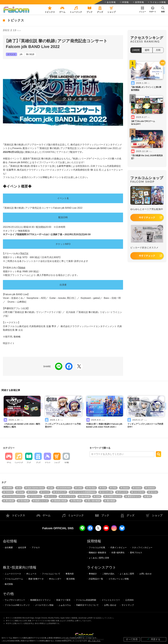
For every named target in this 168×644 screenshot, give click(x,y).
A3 (20, 488)
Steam (126, 488)
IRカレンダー (55, 579)
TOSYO (9, 492)
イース (46, 492)
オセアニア (61, 492)
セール (154, 492)
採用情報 (138, 2)
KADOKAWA (65, 488)
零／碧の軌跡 (94, 501)
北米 (98, 496)
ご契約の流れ (108, 574)
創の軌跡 (85, 496)
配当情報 (71, 579)
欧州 (149, 496)
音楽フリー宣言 (63, 600)
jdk (21, 54)
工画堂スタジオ (114, 496)
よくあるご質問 (127, 574)
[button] (142, 9)
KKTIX (25, 254)
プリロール (36, 496)
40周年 (9, 488)
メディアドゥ (68, 496)
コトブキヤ (139, 492)
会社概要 (9, 547)
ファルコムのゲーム (14, 579)
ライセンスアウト (102, 567)
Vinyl (21, 492)
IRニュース (31, 574)
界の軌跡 (10, 501)
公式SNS (129, 600)
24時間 (136, 50)
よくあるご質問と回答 (99, 558)
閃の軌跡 (77, 501)
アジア (33, 492)
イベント (11, 54)
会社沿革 (22, 547)
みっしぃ (52, 496)
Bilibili (22, 268)
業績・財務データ (36, 579)
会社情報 (110, 2)
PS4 (104, 488)
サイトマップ (128, 605)
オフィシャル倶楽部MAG (84, 492)
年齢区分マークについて (87, 605)
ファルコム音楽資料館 (86, 600)
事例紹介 (93, 574)
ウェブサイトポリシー (15, 600)
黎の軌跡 (30, 54)
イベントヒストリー (111, 600)
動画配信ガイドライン (41, 600)
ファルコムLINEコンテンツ (17, 605)
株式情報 (9, 584)
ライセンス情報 (157, 2)
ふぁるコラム (65, 605)
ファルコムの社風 (97, 547)
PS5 (114, 488)
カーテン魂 (107, 492)
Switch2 (151, 488)
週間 (147, 50)
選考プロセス (136, 553)
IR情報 (124, 2)
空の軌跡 (25, 501)
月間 (158, 50)
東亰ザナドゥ (134, 496)
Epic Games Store (36, 488)
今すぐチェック (147, 218)
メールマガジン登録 (44, 605)
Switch (138, 488)
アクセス (36, 547)
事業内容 (70, 574)
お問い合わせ (146, 574)
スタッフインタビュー (142, 547)
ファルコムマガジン (15, 496)
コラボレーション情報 (119, 579)
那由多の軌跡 (60, 501)
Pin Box (92, 488)
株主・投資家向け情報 (20, 567)
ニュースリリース (13, 574)
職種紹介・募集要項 (97, 553)
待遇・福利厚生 (118, 553)
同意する (154, 639)
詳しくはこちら (94, 641)
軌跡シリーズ (41, 501)
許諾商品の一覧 (96, 579)
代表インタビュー (119, 547)
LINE (80, 488)
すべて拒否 (132, 639)
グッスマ (123, 492)
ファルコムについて (51, 574)
